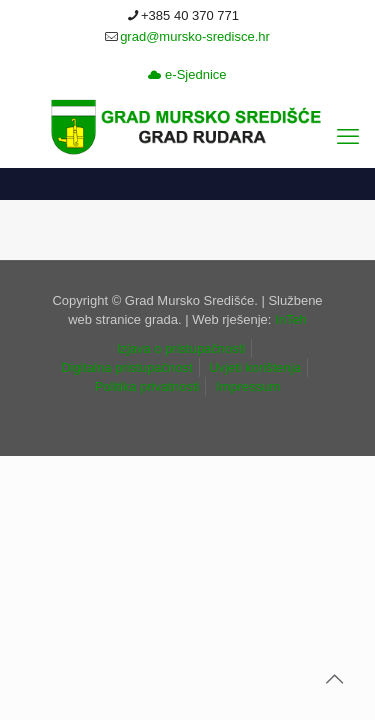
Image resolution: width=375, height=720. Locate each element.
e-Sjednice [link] (187, 74)
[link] (187, 127)
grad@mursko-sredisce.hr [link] (195, 36)
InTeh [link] (291, 319)
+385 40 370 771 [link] (190, 15)
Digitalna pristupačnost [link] (127, 367)
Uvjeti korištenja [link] (255, 367)
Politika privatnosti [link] (147, 386)
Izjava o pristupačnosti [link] (181, 348)
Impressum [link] (248, 386)
